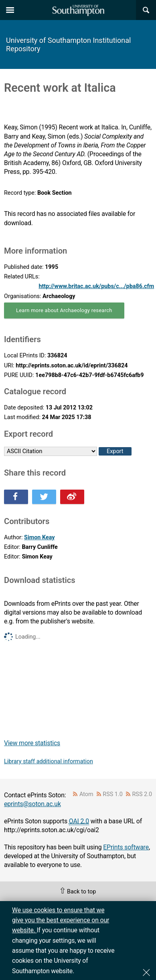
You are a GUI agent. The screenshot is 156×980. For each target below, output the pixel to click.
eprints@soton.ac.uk (32, 804)
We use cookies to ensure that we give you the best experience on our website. (61, 920)
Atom (86, 794)
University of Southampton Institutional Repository (68, 44)
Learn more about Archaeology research (64, 310)
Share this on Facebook (16, 497)
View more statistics (32, 743)
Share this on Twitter (44, 497)
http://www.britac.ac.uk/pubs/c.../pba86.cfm (96, 286)
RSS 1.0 (113, 794)
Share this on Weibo (72, 497)
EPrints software (126, 847)
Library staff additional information (49, 761)
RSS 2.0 (142, 794)
